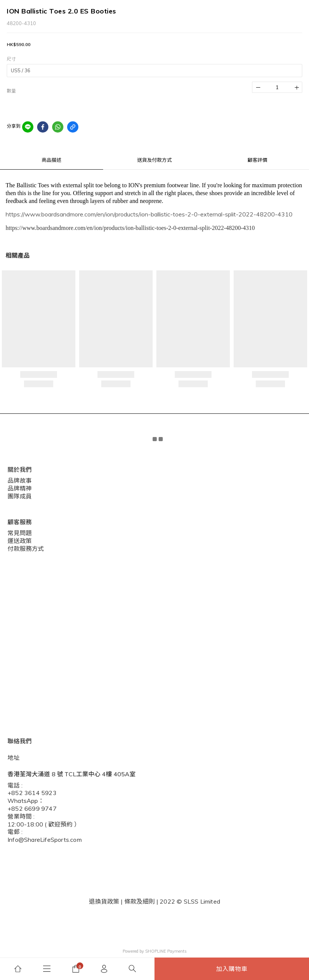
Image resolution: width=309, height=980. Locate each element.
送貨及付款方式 (154, 160)
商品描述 (52, 160)
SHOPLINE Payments (166, 951)
